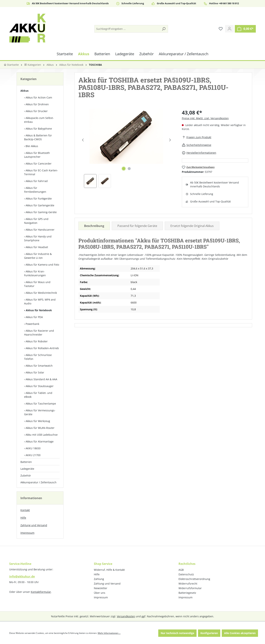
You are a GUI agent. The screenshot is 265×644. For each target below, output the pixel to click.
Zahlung (99, 579)
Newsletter (101, 588)
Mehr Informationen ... (109, 633)
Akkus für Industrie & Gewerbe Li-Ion (38, 256)
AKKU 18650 (33, 448)
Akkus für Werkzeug (38, 421)
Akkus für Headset (37, 247)
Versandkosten (126, 616)
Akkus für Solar (35, 372)
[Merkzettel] (221, 29)
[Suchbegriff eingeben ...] (127, 29)
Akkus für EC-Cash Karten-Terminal (41, 172)
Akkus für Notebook (39, 310)
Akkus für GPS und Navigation (36, 221)
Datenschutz (186, 574)
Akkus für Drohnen (37, 104)
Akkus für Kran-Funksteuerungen (35, 273)
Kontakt (25, 510)
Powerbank (32, 324)
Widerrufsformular (190, 588)
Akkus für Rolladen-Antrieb (42, 348)
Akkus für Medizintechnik (41, 293)
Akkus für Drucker (37, 111)
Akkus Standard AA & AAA (41, 379)
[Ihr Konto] (229, 29)
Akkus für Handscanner (40, 230)
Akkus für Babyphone (39, 129)
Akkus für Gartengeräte (40, 205)
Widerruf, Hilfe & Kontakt (109, 570)
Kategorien (33, 65)
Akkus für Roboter (37, 341)
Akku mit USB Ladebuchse (42, 435)
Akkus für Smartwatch (39, 366)
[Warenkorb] (245, 29)
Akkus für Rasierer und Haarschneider (39, 333)
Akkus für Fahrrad (37, 181)
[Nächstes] (170, 140)
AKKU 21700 (33, 455)
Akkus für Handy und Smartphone (38, 238)
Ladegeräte (27, 469)
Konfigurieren (209, 633)
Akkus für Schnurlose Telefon (38, 357)
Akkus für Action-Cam (39, 97)
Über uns (100, 593)
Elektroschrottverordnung (194, 579)
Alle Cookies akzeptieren (240, 633)
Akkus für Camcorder (39, 164)
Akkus (24, 91)
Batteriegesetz (187, 593)
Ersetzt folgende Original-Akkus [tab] (192, 226)
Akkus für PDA (34, 317)
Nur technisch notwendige (177, 633)
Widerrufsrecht (188, 584)
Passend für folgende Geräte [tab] (137, 226)
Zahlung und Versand (34, 525)
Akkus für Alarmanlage (40, 441)
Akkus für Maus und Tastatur (37, 284)
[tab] (94, 226)
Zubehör (26, 475)
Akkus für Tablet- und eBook (38, 395)
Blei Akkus (32, 146)
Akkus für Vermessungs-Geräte (40, 412)
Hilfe (23, 518)
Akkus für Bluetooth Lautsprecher (37, 155)
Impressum (27, 533)
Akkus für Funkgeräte (39, 199)
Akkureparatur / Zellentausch (38, 482)
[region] (126, 148)
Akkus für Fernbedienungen (35, 190)
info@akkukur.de (22, 576)
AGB (181, 570)
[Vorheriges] (83, 140)
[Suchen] (164, 29)
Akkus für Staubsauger (40, 386)
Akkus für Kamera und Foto (42, 265)
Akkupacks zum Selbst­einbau (39, 120)
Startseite (11, 65)
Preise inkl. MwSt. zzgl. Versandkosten (205, 118)
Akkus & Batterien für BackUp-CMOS (38, 137)
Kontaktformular (41, 592)
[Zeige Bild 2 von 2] (129, 169)
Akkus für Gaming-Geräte (41, 212)
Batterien (26, 462)
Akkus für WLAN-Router (40, 428)
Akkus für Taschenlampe (41, 404)
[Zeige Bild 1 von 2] (124, 169)
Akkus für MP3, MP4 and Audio (40, 301)
